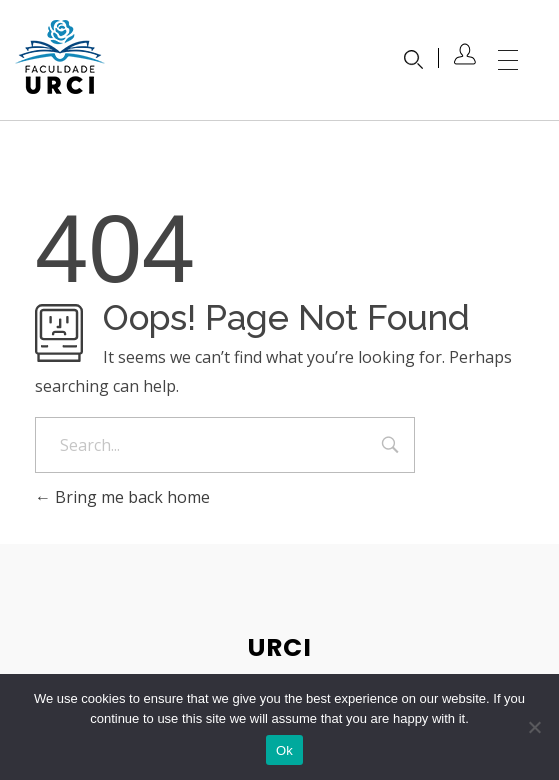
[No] (534, 727)
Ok (284, 750)
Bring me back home (122, 497)
